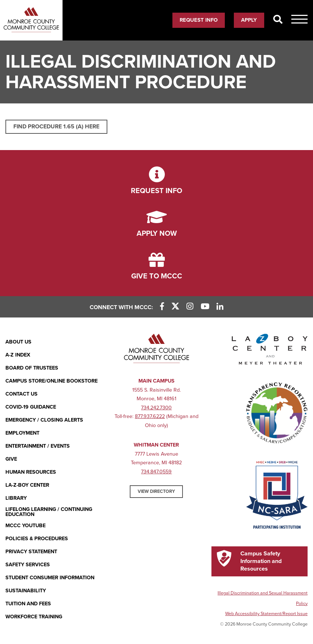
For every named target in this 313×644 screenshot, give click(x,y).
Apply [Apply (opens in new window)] (249, 20)
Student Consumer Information (50, 578)
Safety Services (28, 565)
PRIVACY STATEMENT (31, 552)
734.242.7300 (156, 408)
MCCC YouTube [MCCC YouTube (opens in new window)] (25, 526)
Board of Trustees (32, 368)
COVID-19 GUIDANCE (31, 407)
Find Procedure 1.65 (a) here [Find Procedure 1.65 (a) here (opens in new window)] (56, 127)
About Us (18, 342)
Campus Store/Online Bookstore (52, 381)
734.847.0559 (156, 472)
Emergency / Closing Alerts (44, 420)
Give (11, 459)
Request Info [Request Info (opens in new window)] (199, 20)
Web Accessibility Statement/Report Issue (266, 614)
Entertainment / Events (38, 446)
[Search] (278, 20)
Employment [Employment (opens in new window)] (22, 433)
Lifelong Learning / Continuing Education (49, 512)
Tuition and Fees (28, 604)
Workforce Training (34, 617)
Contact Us (22, 394)
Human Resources (31, 472)
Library (16, 498)
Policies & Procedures (37, 539)
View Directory (156, 491)
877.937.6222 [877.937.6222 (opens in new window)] (150, 416)
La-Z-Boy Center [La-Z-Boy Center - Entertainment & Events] (27, 485)
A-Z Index (18, 355)
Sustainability (26, 591)
